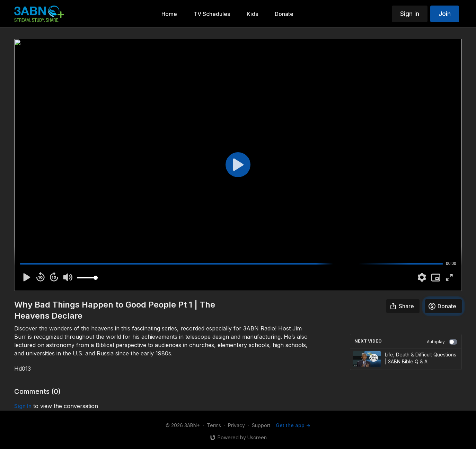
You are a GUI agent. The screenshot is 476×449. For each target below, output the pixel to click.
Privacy (236, 425)
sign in (23, 406)
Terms (214, 425)
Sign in (410, 14)
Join (445, 14)
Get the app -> (293, 425)
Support (261, 425)
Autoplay (442, 342)
